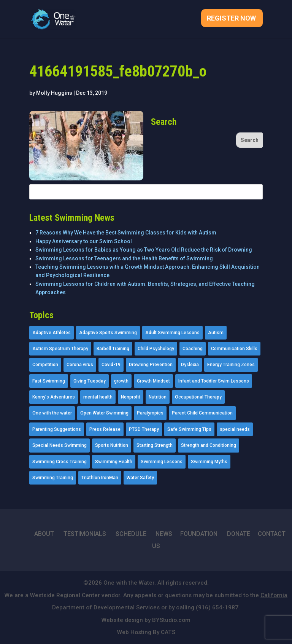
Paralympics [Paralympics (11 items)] (150, 413)
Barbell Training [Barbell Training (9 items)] (113, 349)
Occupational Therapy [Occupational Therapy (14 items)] (198, 397)
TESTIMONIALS (85, 534)
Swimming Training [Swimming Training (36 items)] (53, 478)
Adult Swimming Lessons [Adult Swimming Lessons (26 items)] (172, 333)
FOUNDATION (199, 534)
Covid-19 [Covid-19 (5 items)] (111, 365)
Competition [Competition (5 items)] (45, 365)
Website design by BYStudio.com (146, 620)
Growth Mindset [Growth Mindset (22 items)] (153, 381)
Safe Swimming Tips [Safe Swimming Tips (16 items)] (189, 429)
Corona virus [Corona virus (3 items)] (80, 365)
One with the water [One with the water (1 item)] (52, 413)
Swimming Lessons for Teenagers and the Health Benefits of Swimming (124, 258)
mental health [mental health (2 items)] (98, 397)
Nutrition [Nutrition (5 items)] (158, 397)
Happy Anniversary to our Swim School (84, 241)
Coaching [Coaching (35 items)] (193, 349)
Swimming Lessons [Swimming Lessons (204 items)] (162, 462)
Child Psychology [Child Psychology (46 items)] (156, 349)
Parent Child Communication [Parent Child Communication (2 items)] (202, 413)
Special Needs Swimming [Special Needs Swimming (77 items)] (60, 445)
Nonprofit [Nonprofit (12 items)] (131, 397)
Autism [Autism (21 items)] (216, 333)
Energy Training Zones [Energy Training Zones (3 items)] (231, 365)
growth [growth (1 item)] (121, 381)
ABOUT (44, 534)
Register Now (231, 19)
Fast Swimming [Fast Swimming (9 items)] (49, 381)
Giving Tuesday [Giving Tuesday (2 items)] (90, 381)
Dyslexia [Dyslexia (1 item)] (190, 365)
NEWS (164, 534)
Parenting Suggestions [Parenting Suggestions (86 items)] (57, 429)
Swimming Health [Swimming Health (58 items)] (114, 462)
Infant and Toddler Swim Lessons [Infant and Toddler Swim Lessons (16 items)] (214, 381)
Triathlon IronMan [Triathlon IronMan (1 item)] (100, 478)
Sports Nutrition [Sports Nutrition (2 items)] (112, 445)
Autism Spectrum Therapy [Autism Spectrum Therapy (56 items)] (60, 349)
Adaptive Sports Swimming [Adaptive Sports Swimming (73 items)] (108, 333)
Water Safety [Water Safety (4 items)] (140, 478)
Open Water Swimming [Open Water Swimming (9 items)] (104, 413)
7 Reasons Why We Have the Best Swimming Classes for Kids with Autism (126, 233)
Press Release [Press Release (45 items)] (105, 429)
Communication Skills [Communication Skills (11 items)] (234, 349)
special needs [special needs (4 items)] (235, 429)
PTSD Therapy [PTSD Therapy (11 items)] (144, 429)
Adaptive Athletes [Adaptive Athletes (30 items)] (52, 333)
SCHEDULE (131, 534)
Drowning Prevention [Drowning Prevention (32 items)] (151, 365)
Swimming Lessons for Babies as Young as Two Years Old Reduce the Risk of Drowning (144, 250)
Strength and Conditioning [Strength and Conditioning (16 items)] (209, 445)
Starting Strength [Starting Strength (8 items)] (155, 445)
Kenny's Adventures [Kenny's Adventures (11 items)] (54, 397)
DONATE (239, 534)
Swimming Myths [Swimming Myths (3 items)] (209, 462)
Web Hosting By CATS (146, 632)
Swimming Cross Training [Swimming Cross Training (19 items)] (60, 462)
